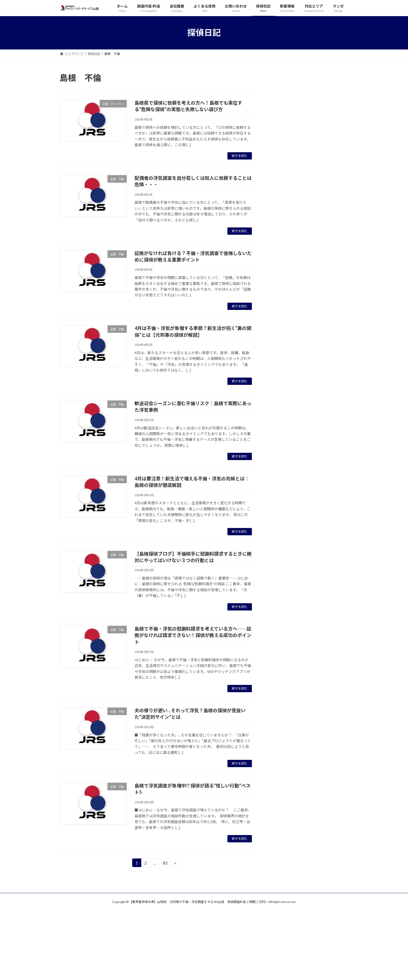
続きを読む (240, 156)
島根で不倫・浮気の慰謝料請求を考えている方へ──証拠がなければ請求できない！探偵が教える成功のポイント (193, 635)
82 (165, 864)
